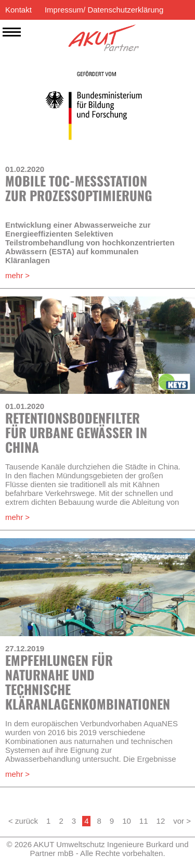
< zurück (23, 821)
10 (127, 821)
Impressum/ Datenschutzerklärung (104, 10)
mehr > (17, 275)
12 (161, 821)
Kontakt (18, 10)
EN (168, 29)
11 (144, 821)
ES (151, 29)
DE (184, 29)
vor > (182, 821)
